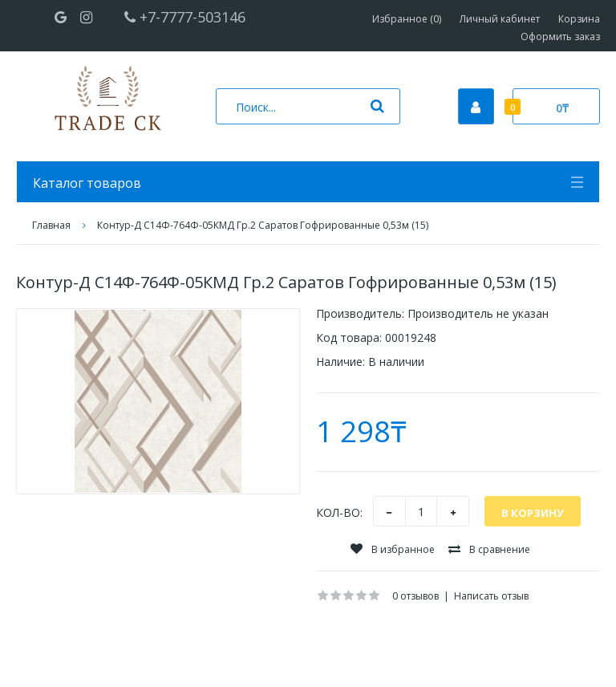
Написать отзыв (491, 596)
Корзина (579, 19)
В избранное (393, 549)
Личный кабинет (500, 19)
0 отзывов (415, 596)
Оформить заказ (560, 37)
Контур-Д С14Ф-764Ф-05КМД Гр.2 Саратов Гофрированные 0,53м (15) (263, 225)
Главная (51, 225)
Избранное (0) (407, 19)
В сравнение (489, 549)
